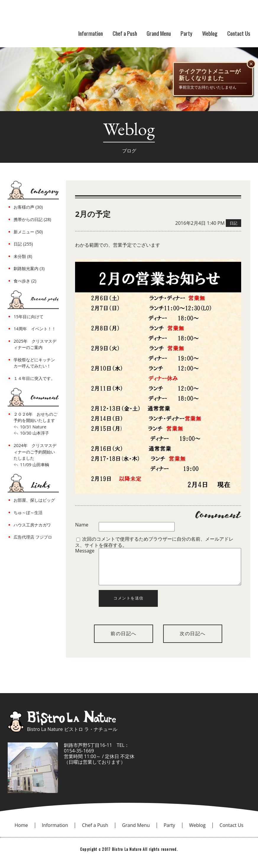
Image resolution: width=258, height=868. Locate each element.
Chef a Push (125, 33)
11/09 (26, 465)
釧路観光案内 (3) (29, 268)
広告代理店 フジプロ (33, 537)
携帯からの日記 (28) (32, 219)
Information (91, 33)
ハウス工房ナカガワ (32, 525)
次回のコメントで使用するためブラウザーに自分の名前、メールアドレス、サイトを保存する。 (154, 542)
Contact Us (239, 33)
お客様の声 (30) (28, 207)
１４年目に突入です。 (34, 378)
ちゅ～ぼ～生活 (28, 512)
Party (186, 33)
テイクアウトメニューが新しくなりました (210, 75)
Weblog (210, 33)
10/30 (26, 433)
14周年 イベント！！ (35, 329)
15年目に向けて (28, 317)
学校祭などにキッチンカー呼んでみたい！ (34, 363)
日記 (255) (23, 244)
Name (82, 525)
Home (21, 832)
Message (85, 551)
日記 (233, 223)
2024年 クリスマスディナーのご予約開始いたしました (35, 452)
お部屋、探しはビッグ (34, 500)
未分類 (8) (23, 256)
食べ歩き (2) (25, 281)
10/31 (26, 427)
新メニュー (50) (28, 232)
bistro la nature (83, 15)
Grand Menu (159, 33)
